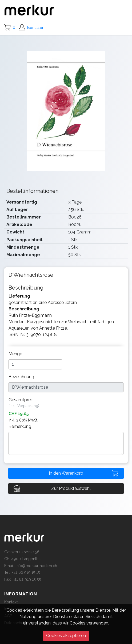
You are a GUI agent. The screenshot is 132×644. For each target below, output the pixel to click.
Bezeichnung (22, 377)
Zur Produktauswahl (71, 488)
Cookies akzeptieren (66, 636)
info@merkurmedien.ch (36, 566)
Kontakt (11, 602)
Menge (16, 354)
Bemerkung (20, 426)
